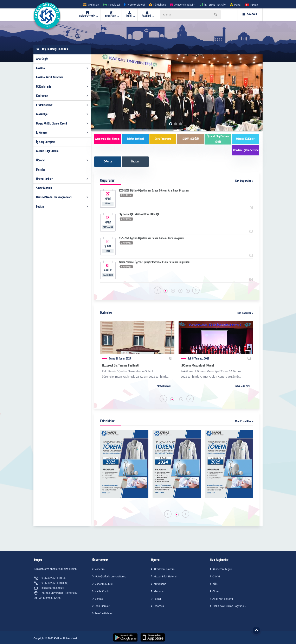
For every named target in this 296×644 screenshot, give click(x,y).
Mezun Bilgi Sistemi (48, 151)
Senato (99, 599)
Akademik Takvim (164, 569)
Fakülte (62, 68)
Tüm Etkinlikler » (244, 421)
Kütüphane (160, 584)
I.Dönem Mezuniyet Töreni (197, 365)
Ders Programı (163, 139)
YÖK (215, 584)
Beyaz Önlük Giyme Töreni (62, 123)
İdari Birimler (102, 606)
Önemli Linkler (62, 179)
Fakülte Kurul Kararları (49, 77)
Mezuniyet (62, 114)
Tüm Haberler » (245, 313)
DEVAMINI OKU (164, 387)
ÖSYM (216, 576)
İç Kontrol (62, 133)
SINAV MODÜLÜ (191, 139)
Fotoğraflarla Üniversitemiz (111, 576)
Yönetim (100, 569)
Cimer (216, 591)
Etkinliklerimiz (62, 105)
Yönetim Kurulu (104, 584)
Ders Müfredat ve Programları (62, 197)
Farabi (157, 599)
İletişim (62, 207)
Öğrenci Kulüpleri (246, 139)
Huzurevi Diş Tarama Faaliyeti (121, 365)
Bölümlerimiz (62, 87)
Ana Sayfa (42, 59)
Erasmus (159, 606)
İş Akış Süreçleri (46, 142)
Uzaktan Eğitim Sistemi (246, 150)
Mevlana (159, 591)
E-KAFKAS (250, 14)
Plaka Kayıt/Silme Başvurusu (229, 606)
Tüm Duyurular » (244, 181)
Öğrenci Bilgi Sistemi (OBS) (218, 139)
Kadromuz (62, 96)
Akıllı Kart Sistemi (223, 599)
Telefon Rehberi (135, 139)
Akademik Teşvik (222, 569)
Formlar (41, 170)
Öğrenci (62, 160)
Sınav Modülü (44, 188)
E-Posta (108, 162)
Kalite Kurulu (102, 591)
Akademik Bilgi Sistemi (108, 139)
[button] (252, 5)
